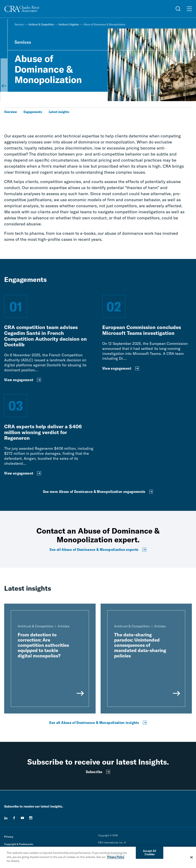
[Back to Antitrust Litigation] (4, 75)
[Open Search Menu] (178, 9)
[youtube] (22, 818)
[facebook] (14, 818)
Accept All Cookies (150, 853)
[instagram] (31, 818)
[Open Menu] (189, 9)
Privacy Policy (116, 857)
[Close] (191, 857)
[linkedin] (6, 818)
